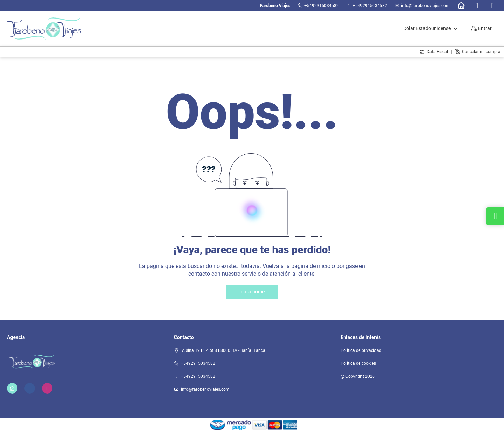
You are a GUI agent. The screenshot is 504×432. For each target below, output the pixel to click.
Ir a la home (252, 292)
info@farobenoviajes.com (425, 6)
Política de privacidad (361, 350)
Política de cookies (358, 363)
